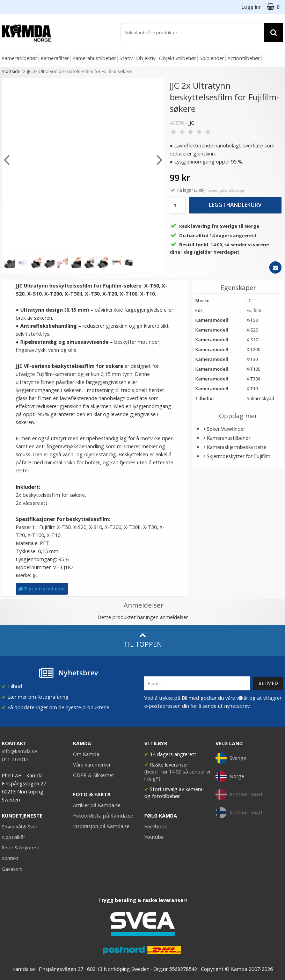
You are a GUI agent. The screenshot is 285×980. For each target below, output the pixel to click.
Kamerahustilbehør (94, 58)
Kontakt (10, 858)
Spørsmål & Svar (20, 827)
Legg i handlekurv (235, 205)
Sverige (231, 758)
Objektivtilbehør (177, 58)
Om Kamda (86, 754)
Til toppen (143, 640)
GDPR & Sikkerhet (94, 775)
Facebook (156, 826)
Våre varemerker (92, 765)
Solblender (212, 58)
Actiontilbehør (244, 58)
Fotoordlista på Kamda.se (103, 816)
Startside (11, 71)
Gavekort (12, 869)
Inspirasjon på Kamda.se (101, 826)
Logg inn (251, 7)
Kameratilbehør (19, 58)
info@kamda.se (19, 751)
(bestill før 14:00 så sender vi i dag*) (177, 775)
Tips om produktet (42, 589)
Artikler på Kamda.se (97, 805)
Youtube (154, 837)
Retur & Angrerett (20, 848)
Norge (230, 776)
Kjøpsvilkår (13, 837)
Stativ (126, 58)
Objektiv (146, 58)
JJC (191, 123)
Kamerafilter (55, 58)
